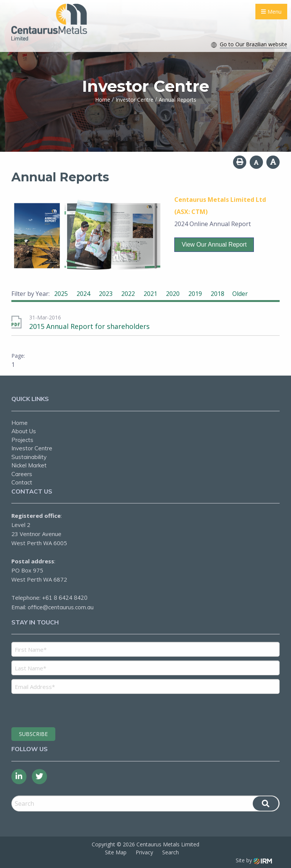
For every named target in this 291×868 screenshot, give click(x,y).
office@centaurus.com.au (61, 607)
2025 (61, 294)
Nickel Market (29, 465)
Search (171, 852)
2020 (173, 294)
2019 (195, 294)
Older (240, 294)
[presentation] (57, 709)
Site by (254, 860)
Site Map (116, 852)
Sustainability (29, 457)
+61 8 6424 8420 (65, 598)
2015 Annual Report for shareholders (89, 326)
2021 (150, 294)
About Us (24, 431)
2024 (83, 294)
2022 (128, 294)
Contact (22, 482)
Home (20, 423)
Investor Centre (32, 448)
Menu (271, 12)
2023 (106, 294)
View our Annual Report (214, 245)
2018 (217, 294)
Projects (22, 440)
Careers (22, 474)
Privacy (144, 852)
